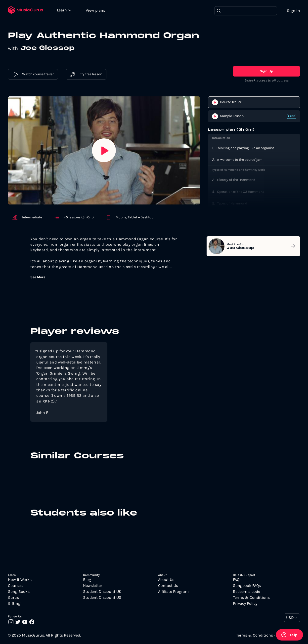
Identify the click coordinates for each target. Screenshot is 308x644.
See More (38, 277)
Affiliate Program (173, 592)
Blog (87, 580)
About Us (166, 580)
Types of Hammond (232, 203)
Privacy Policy (245, 604)
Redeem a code (246, 592)
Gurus (13, 598)
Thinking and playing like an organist (245, 148)
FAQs (237, 580)
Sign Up (266, 71)
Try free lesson (86, 75)
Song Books (19, 592)
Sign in (293, 11)
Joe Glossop (48, 48)
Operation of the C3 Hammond (241, 192)
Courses (15, 586)
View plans (96, 10)
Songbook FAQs (247, 586)
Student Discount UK (102, 592)
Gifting (14, 604)
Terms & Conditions (251, 598)
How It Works (20, 580)
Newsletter (93, 586)
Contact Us (168, 586)
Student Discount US (102, 598)
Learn (63, 10)
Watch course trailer (33, 75)
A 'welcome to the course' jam (240, 160)
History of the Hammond (236, 180)
